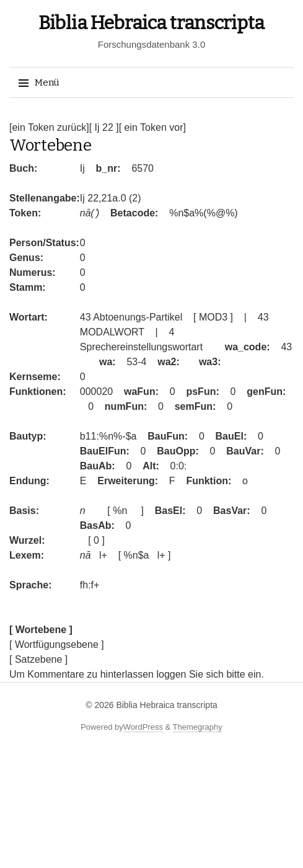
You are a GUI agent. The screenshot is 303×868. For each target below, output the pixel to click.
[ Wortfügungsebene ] (57, 644)
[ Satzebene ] (38, 659)
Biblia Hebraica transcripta (151, 23)
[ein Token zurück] (49, 127)
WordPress (143, 727)
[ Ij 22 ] (104, 127)
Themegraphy (198, 727)
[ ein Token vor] (152, 127)
